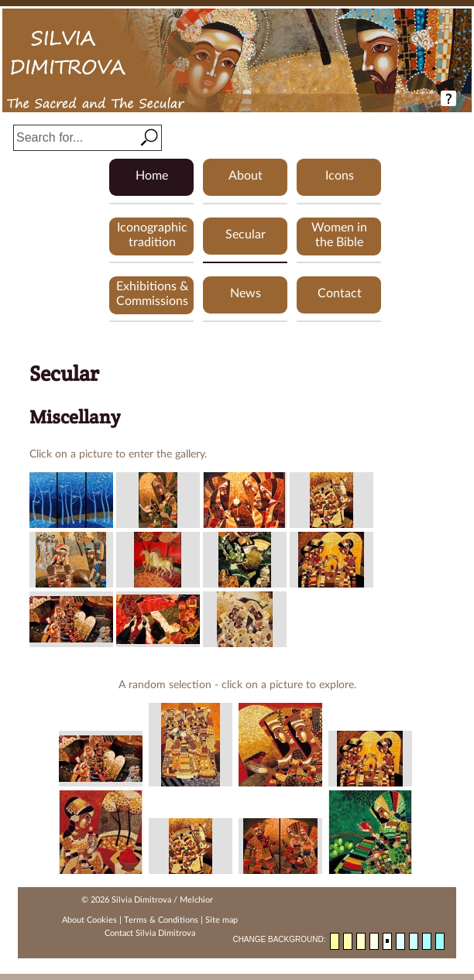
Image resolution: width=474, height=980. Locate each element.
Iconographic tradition (152, 235)
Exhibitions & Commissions (152, 294)
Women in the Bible (339, 235)
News (246, 293)
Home (152, 176)
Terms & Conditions (161, 920)
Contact (340, 293)
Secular (246, 235)
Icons (340, 176)
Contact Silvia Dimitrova (150, 933)
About (246, 176)
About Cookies (89, 920)
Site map (222, 920)
